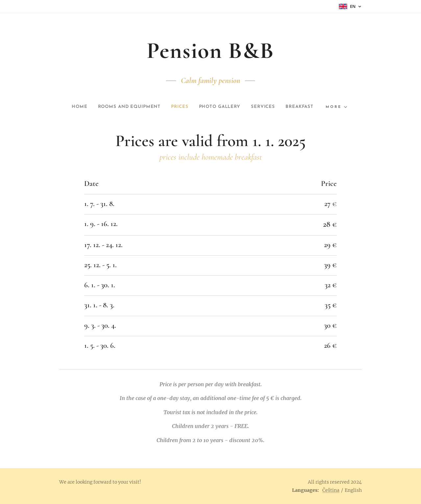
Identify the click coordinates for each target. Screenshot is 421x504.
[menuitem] (68, 107)
